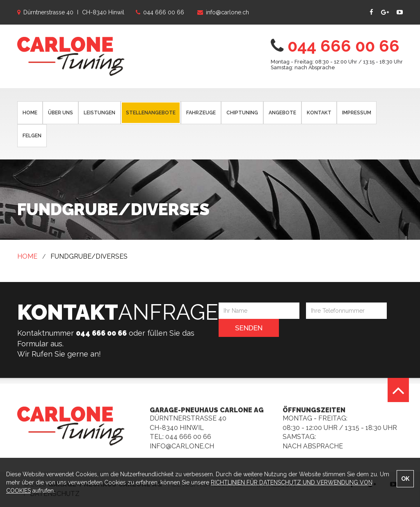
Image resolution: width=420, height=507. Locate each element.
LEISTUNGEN (99, 113)
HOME (30, 113)
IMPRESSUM (357, 113)
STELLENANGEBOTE (151, 113)
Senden (249, 328)
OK (405, 479)
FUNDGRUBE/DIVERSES (89, 256)
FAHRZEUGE (201, 113)
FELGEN (32, 136)
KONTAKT (319, 113)
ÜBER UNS (60, 113)
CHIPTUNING (242, 113)
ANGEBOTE (282, 113)
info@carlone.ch (182, 446)
